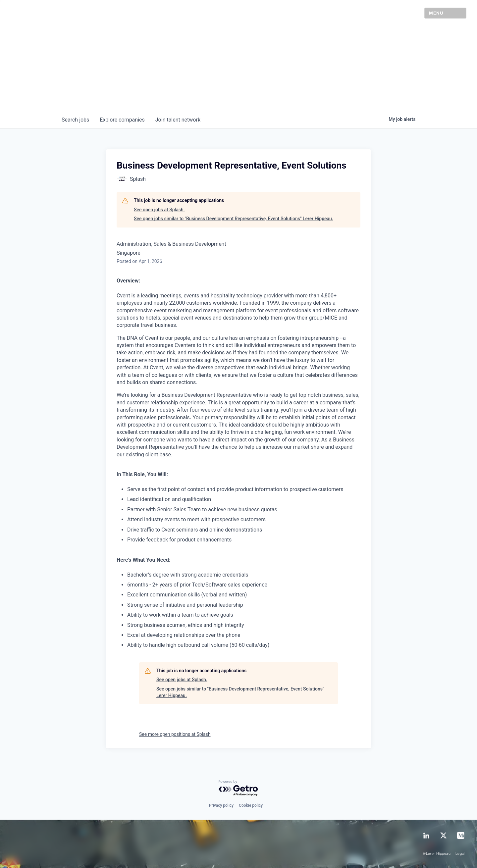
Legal (460, 854)
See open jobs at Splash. (159, 210)
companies (122, 120)
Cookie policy (251, 805)
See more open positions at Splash (175, 734)
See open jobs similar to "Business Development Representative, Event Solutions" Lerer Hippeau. (234, 219)
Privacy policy (221, 805)
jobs (75, 120)
